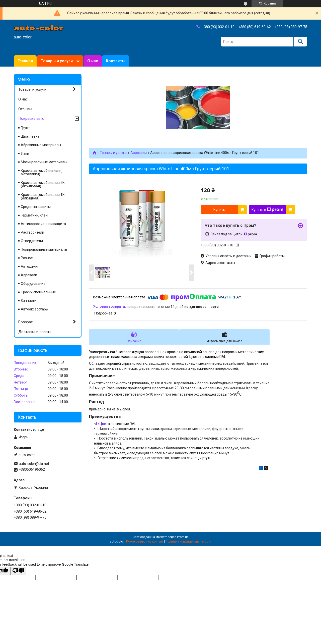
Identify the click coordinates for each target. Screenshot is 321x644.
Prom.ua (183, 537)
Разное (27, 258)
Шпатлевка (30, 136)
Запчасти (29, 301)
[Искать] (300, 42)
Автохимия (30, 266)
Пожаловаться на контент (145, 542)
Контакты (116, 61)
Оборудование (33, 284)
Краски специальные (38, 292)
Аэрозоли (139, 153)
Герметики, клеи (34, 215)
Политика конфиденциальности (188, 542)
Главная (25, 61)
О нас (93, 61)
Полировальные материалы (44, 249)
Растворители (32, 232)
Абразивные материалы (41, 145)
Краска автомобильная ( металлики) (41, 172)
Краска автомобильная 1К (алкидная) (43, 196)
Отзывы (25, 109)
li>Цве (101, 424)
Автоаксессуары (35, 309)
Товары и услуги (57, 61)
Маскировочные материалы (44, 162)
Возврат (25, 322)
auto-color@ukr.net (34, 464)
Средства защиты (36, 207)
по (113, 424)
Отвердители (32, 241)
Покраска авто (31, 119)
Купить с (267, 210)
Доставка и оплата (35, 332)
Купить (219, 210)
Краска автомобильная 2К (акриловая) (43, 184)
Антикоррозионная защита (43, 224)
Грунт (25, 128)
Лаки (25, 153)
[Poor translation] (18, 571)
